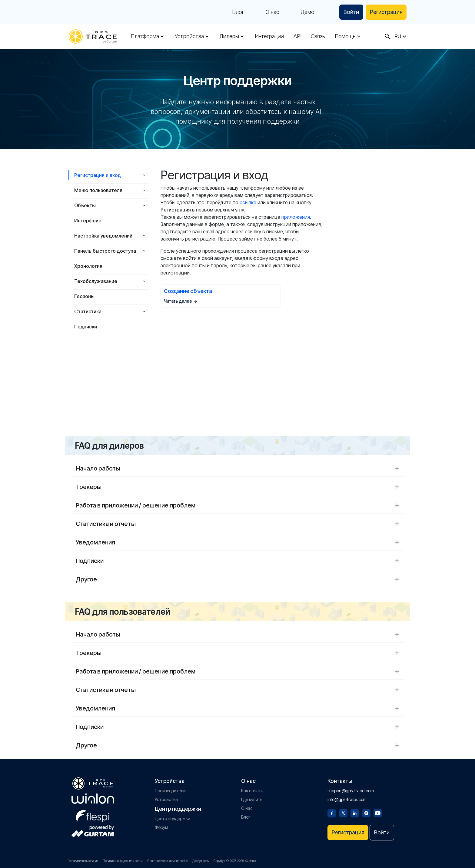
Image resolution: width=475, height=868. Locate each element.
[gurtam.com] (93, 799)
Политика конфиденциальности (123, 861)
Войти (351, 12)
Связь (318, 36)
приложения (296, 217)
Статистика (88, 311)
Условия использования (83, 861)
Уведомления (237, 542)
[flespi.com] (93, 815)
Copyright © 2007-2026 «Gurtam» (235, 861)
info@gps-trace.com (347, 799)
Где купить (252, 799)
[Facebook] (332, 813)
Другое (237, 579)
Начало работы (237, 468)
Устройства (189, 36)
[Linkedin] (355, 813)
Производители (170, 791)
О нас (272, 12)
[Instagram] (366, 813)
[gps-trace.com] (93, 37)
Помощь (345, 36)
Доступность (201, 861)
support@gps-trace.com (351, 791)
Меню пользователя (98, 190)
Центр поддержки (173, 818)
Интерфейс (88, 221)
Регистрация (386, 12)
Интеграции (269, 36)
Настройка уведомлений (103, 236)
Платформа (145, 36)
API (297, 36)
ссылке (248, 202)
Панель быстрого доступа (105, 251)
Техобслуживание (96, 281)
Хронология (88, 266)
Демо (307, 12)
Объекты (85, 205)
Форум (161, 827)
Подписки (86, 327)
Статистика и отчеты (237, 524)
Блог (238, 12)
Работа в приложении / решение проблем (237, 505)
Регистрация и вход (98, 175)
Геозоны (84, 296)
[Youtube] (378, 813)
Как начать (252, 791)
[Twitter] (343, 813)
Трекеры (237, 487)
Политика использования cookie (167, 861)
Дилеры (229, 36)
